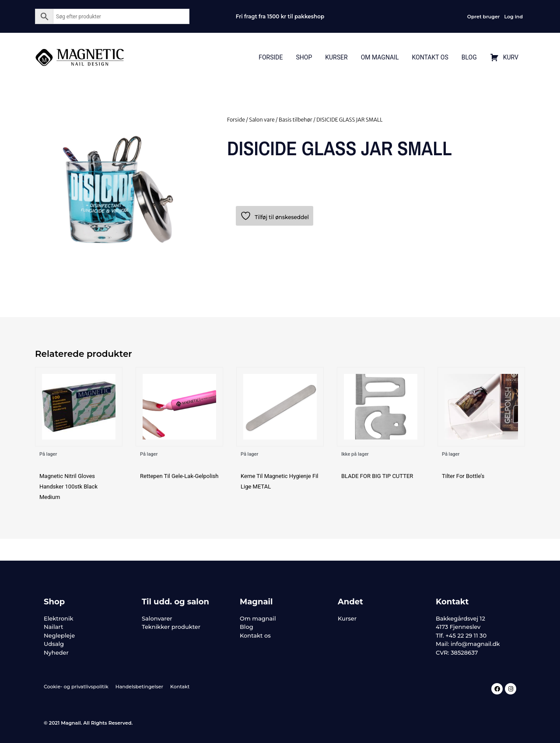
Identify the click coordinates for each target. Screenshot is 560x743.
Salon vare (262, 120)
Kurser (336, 57)
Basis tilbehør (296, 120)
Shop (304, 57)
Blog (469, 57)
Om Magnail (380, 57)
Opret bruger (484, 17)
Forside (271, 57)
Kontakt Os (430, 57)
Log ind (513, 17)
